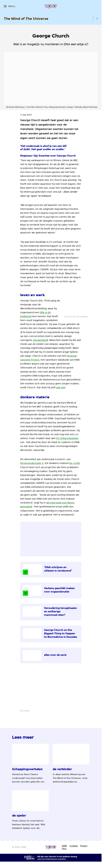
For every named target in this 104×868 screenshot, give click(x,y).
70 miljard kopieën (67, 438)
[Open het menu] (10, 6)
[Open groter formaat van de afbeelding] (81, 304)
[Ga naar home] (51, 6)
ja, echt (74, 463)
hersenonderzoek (31, 463)
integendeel (40, 340)
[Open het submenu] (97, 19)
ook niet (61, 387)
